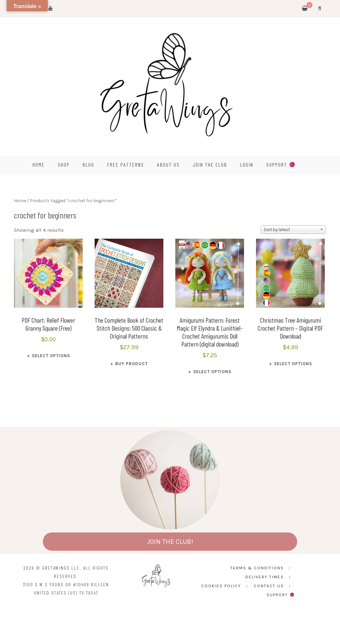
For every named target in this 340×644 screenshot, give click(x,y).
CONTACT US (269, 586)
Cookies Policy (221, 586)
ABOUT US (168, 164)
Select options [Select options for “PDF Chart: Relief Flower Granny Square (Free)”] (51, 356)
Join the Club (210, 164)
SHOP (64, 164)
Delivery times (265, 577)
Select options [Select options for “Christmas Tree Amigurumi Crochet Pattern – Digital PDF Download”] (293, 364)
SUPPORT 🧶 (281, 164)
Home (20, 201)
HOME (39, 164)
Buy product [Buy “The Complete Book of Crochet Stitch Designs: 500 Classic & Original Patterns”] (131, 364)
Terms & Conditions (257, 568)
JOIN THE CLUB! (170, 542)
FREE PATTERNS (126, 164)
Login (247, 164)
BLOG (88, 164)
